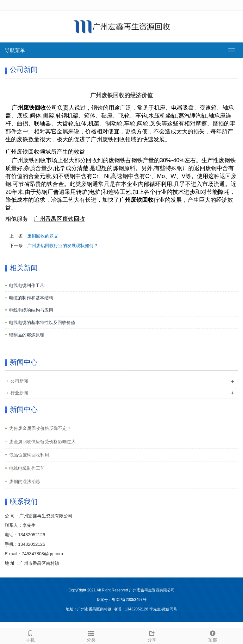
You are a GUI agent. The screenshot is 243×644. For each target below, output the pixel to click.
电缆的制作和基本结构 (31, 298)
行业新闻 (19, 393)
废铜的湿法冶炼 (25, 481)
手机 (30, 635)
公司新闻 (19, 381)
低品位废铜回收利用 (29, 455)
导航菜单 (15, 50)
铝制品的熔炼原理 (27, 335)
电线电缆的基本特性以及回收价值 (42, 322)
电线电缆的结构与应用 (31, 310)
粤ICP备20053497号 (129, 600)
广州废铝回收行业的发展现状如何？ (63, 245)
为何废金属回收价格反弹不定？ (40, 428)
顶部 (213, 635)
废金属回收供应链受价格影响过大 (42, 442)
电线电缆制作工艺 (27, 285)
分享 (152, 635)
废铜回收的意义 (43, 236)
